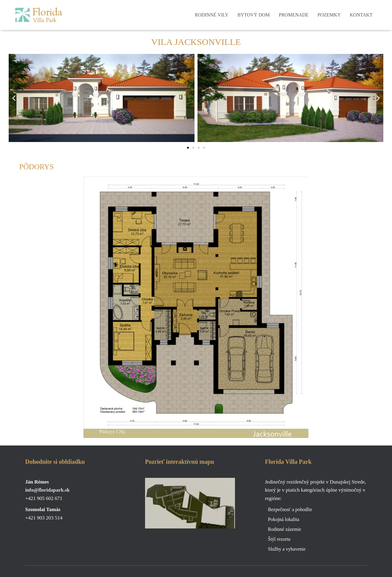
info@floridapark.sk (48, 490)
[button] (14, 98)
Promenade (294, 15)
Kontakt (361, 15)
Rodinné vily (212, 15)
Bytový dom (254, 15)
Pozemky (329, 15)
